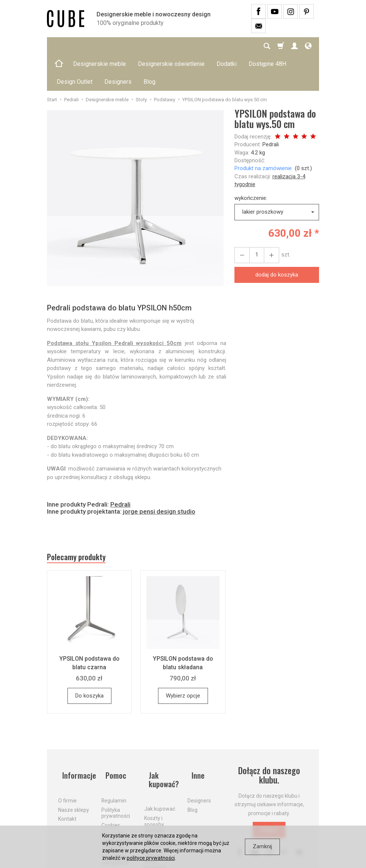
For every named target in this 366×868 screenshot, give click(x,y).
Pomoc (113, 738)
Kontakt (67, 777)
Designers (199, 758)
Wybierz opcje (183, 663)
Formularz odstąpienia (115, 817)
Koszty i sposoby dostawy (154, 783)
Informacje (75, 738)
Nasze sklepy (74, 768)
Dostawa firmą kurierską (155, 820)
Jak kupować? (161, 743)
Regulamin (114, 758)
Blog (193, 768)
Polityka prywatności (116, 771)
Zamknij (262, 846)
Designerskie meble (100, 46)
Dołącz (269, 797)
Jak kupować (160, 768)
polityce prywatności (151, 858)
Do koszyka (89, 663)
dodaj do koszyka (277, 239)
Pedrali (271, 109)
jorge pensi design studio (159, 476)
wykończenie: (251, 162)
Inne (195, 738)
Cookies (111, 783)
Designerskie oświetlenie (171, 46)
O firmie (67, 758)
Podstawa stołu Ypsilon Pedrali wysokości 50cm (114, 307)
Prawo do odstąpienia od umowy (115, 798)
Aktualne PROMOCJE (158, 802)
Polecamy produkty (82, 523)
